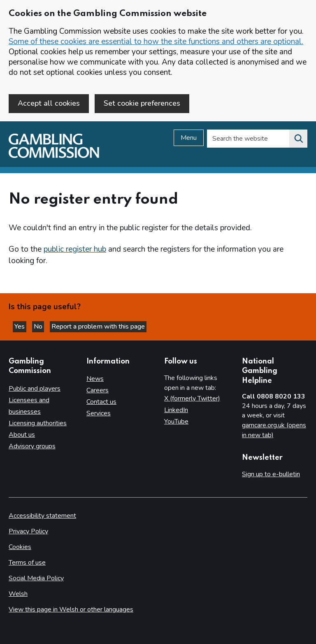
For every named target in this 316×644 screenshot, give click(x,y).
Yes (20, 327)
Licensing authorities (38, 423)
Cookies (20, 547)
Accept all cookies (49, 103)
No (39, 327)
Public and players (35, 389)
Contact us (101, 402)
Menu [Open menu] (189, 138)
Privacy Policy (28, 531)
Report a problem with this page (98, 327)
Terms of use (27, 563)
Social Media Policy (36, 578)
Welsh (18, 594)
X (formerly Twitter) (192, 398)
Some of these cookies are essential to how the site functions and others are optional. (156, 42)
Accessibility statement (42, 516)
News (95, 379)
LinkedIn (176, 410)
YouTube (176, 422)
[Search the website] (298, 139)
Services (99, 413)
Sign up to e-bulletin (271, 474)
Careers (98, 390)
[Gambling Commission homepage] (54, 156)
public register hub (75, 249)
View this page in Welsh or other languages (71, 609)
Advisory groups (32, 446)
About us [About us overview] (22, 435)
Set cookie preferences (142, 103)
